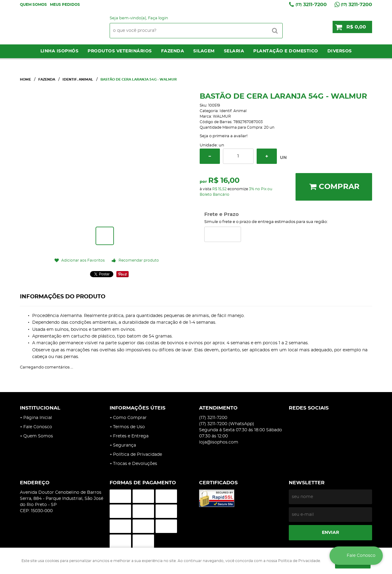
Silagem (204, 51)
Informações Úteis (138, 408)
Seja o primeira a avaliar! (224, 136)
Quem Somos (33, 5)
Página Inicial (38, 418)
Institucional (40, 408)
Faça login (158, 18)
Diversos (340, 51)
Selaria (234, 51)
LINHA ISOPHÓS (60, 51)
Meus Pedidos (65, 5)
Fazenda (173, 51)
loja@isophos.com (219, 442)
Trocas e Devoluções (135, 464)
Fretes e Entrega (131, 436)
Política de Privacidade (138, 455)
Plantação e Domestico (286, 51)
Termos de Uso (129, 427)
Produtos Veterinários (120, 51)
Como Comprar (130, 418)
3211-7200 (311, 5)
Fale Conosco (38, 427)
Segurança (124, 445)
